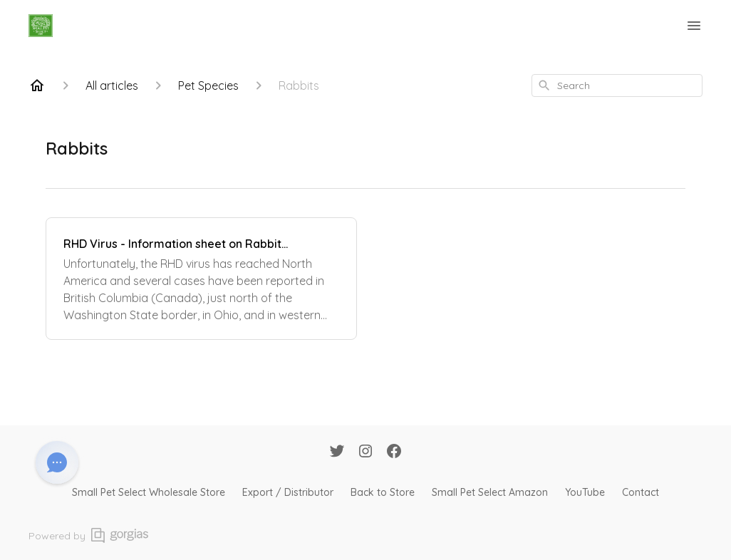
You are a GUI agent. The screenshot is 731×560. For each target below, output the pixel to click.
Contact (641, 492)
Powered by (88, 535)
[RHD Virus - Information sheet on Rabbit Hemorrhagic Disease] (201, 279)
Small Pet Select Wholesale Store (149, 492)
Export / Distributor (288, 492)
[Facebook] (394, 452)
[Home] (37, 85)
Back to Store (383, 492)
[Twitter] (337, 452)
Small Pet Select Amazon (490, 492)
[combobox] (617, 85)
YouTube (585, 492)
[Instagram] (365, 452)
